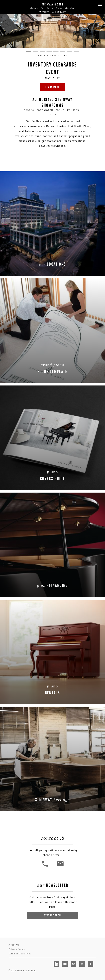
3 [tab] (42, 51)
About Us (14, 945)
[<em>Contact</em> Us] (60, 866)
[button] (100, 4)
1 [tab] (29, 51)
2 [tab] (35, 51)
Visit (44, 12)
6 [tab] (63, 51)
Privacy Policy (17, 949)
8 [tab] (76, 51)
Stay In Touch (52, 915)
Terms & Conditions (20, 954)
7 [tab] (70, 51)
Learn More (53, 87)
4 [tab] (49, 51)
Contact (59, 12)
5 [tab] (56, 51)
